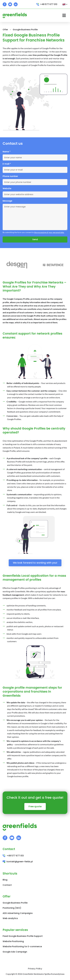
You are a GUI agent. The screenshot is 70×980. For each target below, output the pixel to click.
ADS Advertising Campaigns (18, 913)
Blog (5, 880)
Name (7, 152)
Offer (5, 30)
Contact (7, 885)
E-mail (7, 164)
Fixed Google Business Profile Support (23, 936)
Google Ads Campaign (15, 952)
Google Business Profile (25, 30)
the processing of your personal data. (49, 232)
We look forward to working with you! (35, 563)
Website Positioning (13, 941)
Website (7, 188)
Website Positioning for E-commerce (22, 946)
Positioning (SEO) (12, 908)
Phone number (10, 176)
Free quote (35, 806)
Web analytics (10, 918)
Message (7, 201)
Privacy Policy (35, 969)
